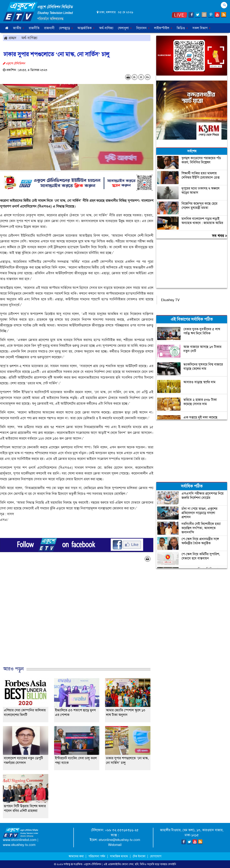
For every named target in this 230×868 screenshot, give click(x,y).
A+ (148, 77)
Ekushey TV (170, 300)
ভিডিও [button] (182, 28)
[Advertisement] (77, 618)
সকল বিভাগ (201, 28)
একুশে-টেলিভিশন (93, 864)
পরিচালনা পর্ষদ (97, 856)
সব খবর (220, 236)
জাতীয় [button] (19, 28)
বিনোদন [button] (143, 28)
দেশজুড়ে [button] (66, 28)
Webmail (115, 845)
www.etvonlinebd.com (20, 840)
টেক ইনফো (139, 856)
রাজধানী (49, 28)
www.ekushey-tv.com (19, 845)
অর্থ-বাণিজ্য (106, 28)
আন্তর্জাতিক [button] (86, 28)
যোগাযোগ (156, 856)
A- (135, 77)
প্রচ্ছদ (10, 38)
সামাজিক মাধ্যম (119, 856)
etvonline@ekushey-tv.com (119, 840)
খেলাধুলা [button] (125, 28)
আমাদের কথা (77, 856)
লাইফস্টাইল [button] (163, 28)
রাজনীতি (34, 28)
